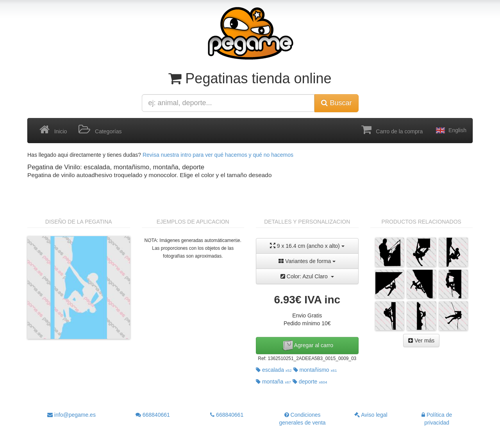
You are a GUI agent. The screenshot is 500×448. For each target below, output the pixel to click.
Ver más (421, 340)
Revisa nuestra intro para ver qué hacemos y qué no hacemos (218, 155)
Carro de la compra (392, 130)
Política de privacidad (437, 419)
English (450, 131)
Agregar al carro (307, 346)
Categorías (100, 130)
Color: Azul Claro (307, 276)
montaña (273, 382)
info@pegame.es (71, 415)
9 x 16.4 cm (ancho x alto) (307, 246)
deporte (310, 382)
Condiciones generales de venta (303, 419)
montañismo (315, 370)
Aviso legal (371, 415)
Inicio (53, 130)
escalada (274, 370)
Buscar (336, 103)
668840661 (153, 415)
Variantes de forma (307, 261)
